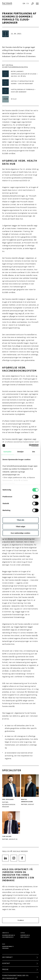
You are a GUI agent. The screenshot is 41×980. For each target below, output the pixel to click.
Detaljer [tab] (20, 452)
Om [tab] (34, 452)
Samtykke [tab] (7, 452)
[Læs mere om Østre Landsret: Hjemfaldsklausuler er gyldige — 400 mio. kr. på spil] (25, 74)
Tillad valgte (20, 527)
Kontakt (6, 963)
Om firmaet (7, 957)
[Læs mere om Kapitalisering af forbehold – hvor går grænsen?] (25, 91)
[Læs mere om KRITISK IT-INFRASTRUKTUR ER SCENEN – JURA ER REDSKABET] (25, 83)
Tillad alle (20, 520)
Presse (5, 969)
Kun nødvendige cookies (21, 533)
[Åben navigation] (37, 4)
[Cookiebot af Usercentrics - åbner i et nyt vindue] (29, 445)
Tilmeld (21, 920)
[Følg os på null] (5, 858)
